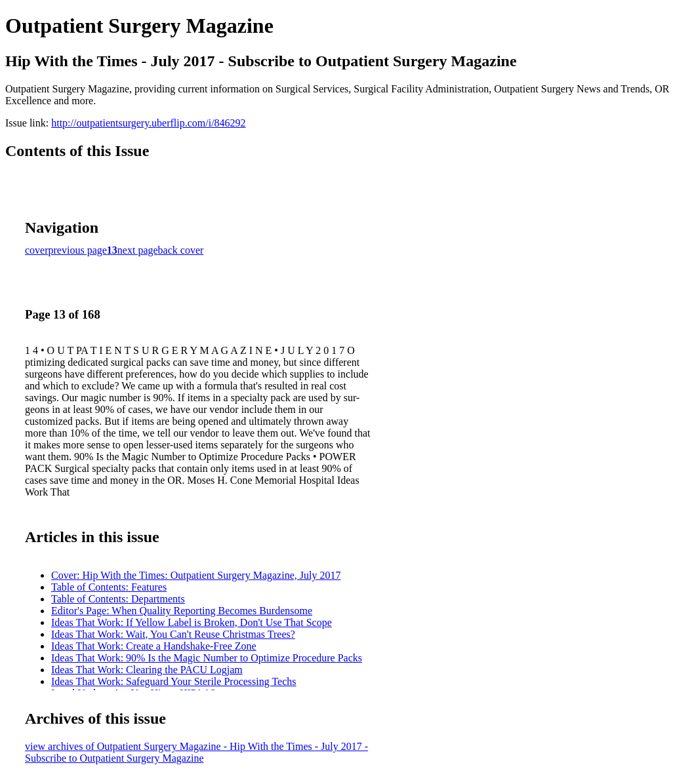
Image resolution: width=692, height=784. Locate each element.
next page (138, 250)
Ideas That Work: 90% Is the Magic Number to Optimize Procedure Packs (207, 658)
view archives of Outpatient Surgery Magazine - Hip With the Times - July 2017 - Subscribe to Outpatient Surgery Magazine (196, 752)
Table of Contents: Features (109, 587)
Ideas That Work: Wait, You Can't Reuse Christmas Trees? (173, 634)
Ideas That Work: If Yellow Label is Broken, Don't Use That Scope (192, 622)
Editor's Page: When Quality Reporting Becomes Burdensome (182, 611)
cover (37, 250)
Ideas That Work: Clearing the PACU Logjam (147, 670)
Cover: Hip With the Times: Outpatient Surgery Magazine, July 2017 (196, 575)
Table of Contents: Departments (118, 599)
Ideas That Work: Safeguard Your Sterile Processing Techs (174, 681)
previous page (78, 250)
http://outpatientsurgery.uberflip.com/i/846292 (148, 123)
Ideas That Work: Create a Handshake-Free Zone (154, 646)
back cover (181, 250)
